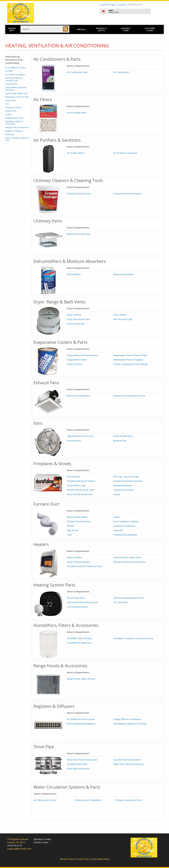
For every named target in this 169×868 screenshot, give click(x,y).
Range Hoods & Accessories (17, 127)
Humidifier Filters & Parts (79, 638)
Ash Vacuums (74, 477)
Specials (81, 29)
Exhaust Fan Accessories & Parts (129, 396)
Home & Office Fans (123, 436)
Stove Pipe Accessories (78, 769)
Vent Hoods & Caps (123, 319)
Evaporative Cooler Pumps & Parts (130, 355)
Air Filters (9, 71)
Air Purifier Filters (76, 153)
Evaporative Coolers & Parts (17, 97)
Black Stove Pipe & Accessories (82, 760)
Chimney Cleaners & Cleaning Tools (14, 79)
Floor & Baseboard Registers (81, 724)
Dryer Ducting (74, 315)
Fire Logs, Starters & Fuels (126, 477)
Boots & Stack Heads (77, 517)
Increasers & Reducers (124, 526)
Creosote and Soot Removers (128, 194)
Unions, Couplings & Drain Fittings (130, 364)
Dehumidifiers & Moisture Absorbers (16, 89)
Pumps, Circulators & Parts (129, 800)
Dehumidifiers (74, 274)
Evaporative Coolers (77, 360)
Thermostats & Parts (77, 607)
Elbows (70, 526)
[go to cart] (131, 11)
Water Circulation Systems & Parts (17, 139)
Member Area (67, 859)
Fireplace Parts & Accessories (128, 481)
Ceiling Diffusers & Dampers (127, 719)
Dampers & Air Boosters (79, 521)
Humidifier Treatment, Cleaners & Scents (133, 638)
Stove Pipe (10, 134)
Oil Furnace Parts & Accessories (82, 602)
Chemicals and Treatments (88, 800)
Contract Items (126, 29)
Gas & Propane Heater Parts (127, 557)
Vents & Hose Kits (76, 324)
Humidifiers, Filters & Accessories (14, 123)
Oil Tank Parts (120, 602)
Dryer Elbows (120, 315)
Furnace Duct (11, 111)
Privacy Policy (83, 859)
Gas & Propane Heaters (79, 562)
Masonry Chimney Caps (79, 234)
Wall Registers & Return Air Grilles (130, 724)
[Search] (66, 29)
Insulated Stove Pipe (77, 764)
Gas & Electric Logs (76, 485)
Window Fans (120, 441)
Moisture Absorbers (123, 274)
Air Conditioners (121, 72)
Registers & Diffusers (14, 131)
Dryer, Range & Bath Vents (16, 93)
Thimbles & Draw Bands (125, 535)
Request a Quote (101, 29)
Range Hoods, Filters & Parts (81, 679)
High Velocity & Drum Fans (80, 436)
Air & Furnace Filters (77, 113)
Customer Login (108, 5)
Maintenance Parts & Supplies (128, 360)
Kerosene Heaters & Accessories (129, 562)
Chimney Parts (11, 84)
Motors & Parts (75, 364)
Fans (7, 104)
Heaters (9, 114)
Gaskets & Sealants (123, 485)
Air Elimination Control (45, 800)
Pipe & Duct (73, 530)
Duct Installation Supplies (126, 521)
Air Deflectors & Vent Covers (81, 719)
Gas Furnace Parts (76, 598)
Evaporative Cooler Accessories (82, 355)
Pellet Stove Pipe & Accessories (129, 764)
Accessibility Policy (100, 859)
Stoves (117, 494)
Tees (69, 535)
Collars (117, 517)
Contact (122, 5)
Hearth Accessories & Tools (81, 490)
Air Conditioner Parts (77, 72)
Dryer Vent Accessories (78, 319)
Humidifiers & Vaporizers (79, 643)
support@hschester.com (19, 849)
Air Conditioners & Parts (15, 68)
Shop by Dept (12, 29)
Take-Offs (118, 530)
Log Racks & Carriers (124, 490)
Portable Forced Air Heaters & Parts (85, 566)
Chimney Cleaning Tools (79, 194)
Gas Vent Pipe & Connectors (127, 760)
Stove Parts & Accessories (80, 494)
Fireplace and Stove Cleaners (81, 481)
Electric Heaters (75, 557)
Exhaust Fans (11, 100)
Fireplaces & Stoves (13, 107)
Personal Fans (74, 441)
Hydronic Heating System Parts (129, 598)
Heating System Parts (14, 118)
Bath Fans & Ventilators (79, 396)
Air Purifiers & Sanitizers (15, 75)
